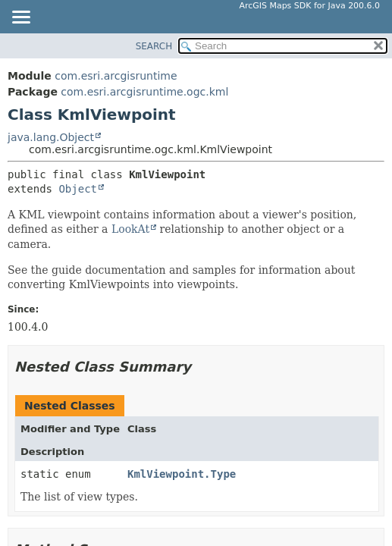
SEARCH (154, 46)
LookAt (130, 229)
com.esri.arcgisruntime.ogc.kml (144, 92)
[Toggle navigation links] (20, 18)
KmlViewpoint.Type (182, 474)
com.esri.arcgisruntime (116, 76)
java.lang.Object (51, 137)
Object (78, 189)
